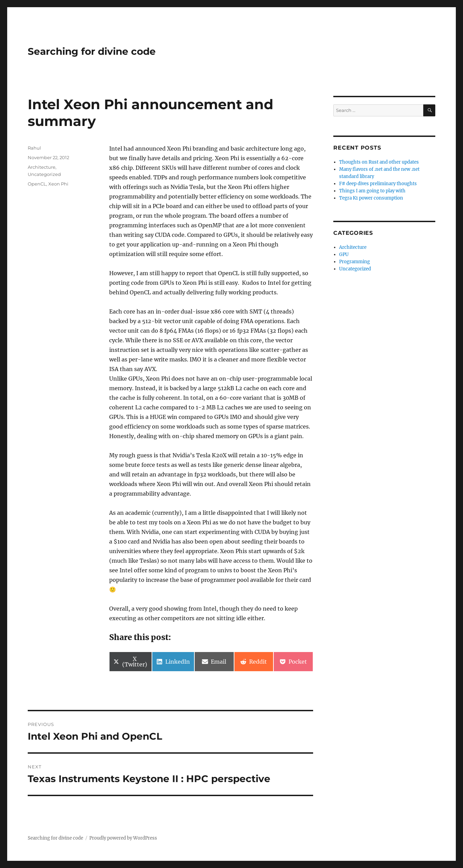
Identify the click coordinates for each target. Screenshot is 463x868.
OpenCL (37, 184)
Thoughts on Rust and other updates (379, 162)
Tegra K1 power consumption (371, 198)
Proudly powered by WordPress (123, 838)
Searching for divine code (92, 51)
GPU (344, 254)
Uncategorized (44, 174)
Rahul (34, 148)
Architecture (42, 167)
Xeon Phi (58, 184)
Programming (355, 262)
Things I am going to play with (372, 191)
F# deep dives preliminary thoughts (378, 184)
